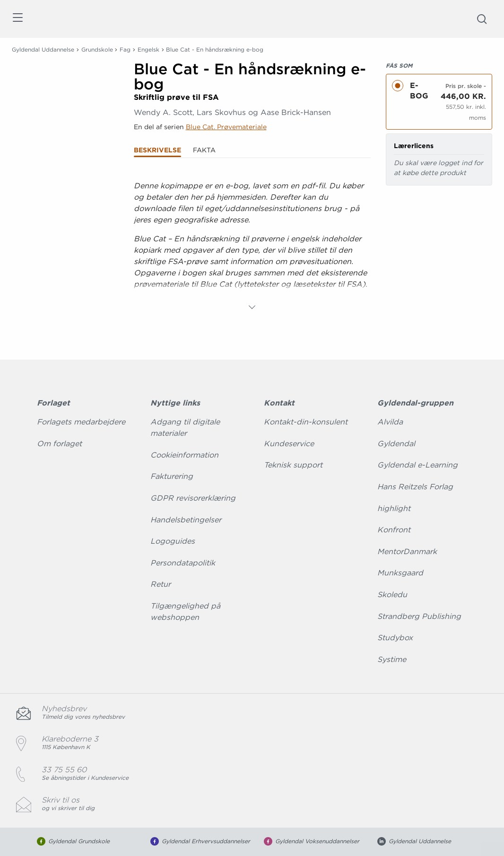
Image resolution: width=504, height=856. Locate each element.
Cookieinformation (184, 455)
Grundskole (97, 49)
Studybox (395, 638)
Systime (392, 659)
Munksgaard (400, 573)
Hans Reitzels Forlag (415, 487)
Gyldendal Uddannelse (43, 49)
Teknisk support (293, 465)
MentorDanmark (407, 552)
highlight (394, 508)
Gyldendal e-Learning (417, 465)
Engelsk (148, 49)
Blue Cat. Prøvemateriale (226, 127)
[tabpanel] (252, 243)
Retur (161, 584)
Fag (125, 49)
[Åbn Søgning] (482, 19)
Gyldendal (396, 444)
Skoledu (392, 595)
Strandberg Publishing (419, 616)
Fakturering (172, 476)
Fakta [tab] (204, 150)
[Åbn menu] (17, 19)
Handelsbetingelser (186, 520)
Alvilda (390, 422)
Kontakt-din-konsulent (306, 422)
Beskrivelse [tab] (157, 150)
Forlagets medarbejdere (81, 422)
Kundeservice (289, 444)
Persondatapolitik (183, 563)
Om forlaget (59, 444)
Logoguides (173, 541)
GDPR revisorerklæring (193, 498)
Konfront (394, 530)
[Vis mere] (252, 307)
